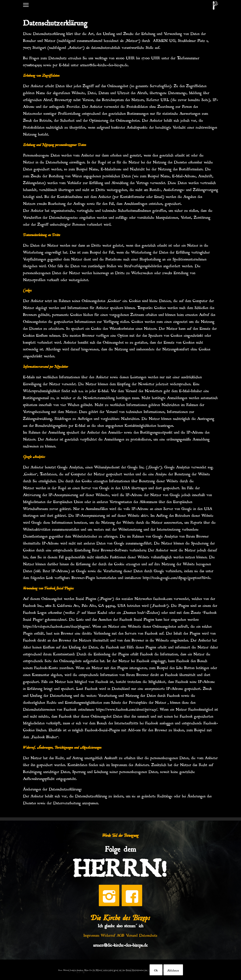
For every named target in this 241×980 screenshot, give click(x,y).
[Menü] (26, 5)
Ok (156, 970)
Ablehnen (173, 970)
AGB (121, 935)
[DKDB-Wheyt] (215, 5)
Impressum (91, 935)
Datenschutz (148, 935)
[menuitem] (26, 5)
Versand (132, 935)
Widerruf (108, 935)
